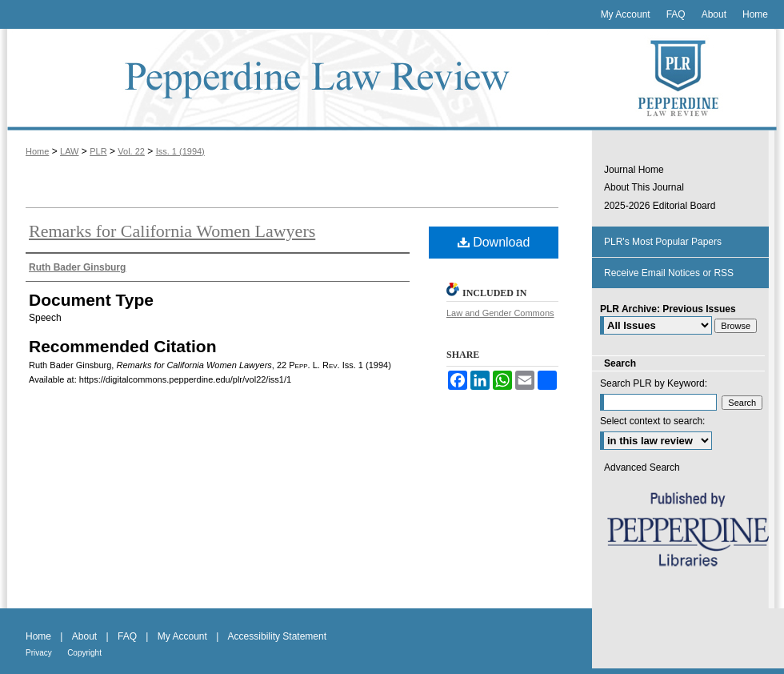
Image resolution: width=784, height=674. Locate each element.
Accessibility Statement (277, 636)
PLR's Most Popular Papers (663, 242)
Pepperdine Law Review (296, 80)
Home (37, 151)
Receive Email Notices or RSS (669, 273)
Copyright (84, 653)
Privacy (39, 653)
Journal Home (634, 170)
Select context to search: (652, 421)
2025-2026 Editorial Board (660, 206)
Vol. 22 (131, 151)
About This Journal (644, 187)
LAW (69, 151)
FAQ (127, 636)
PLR (98, 151)
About (84, 636)
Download (494, 242)
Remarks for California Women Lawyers (172, 231)
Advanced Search (642, 467)
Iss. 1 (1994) (180, 151)
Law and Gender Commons (500, 313)
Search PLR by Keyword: (654, 383)
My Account (182, 636)
